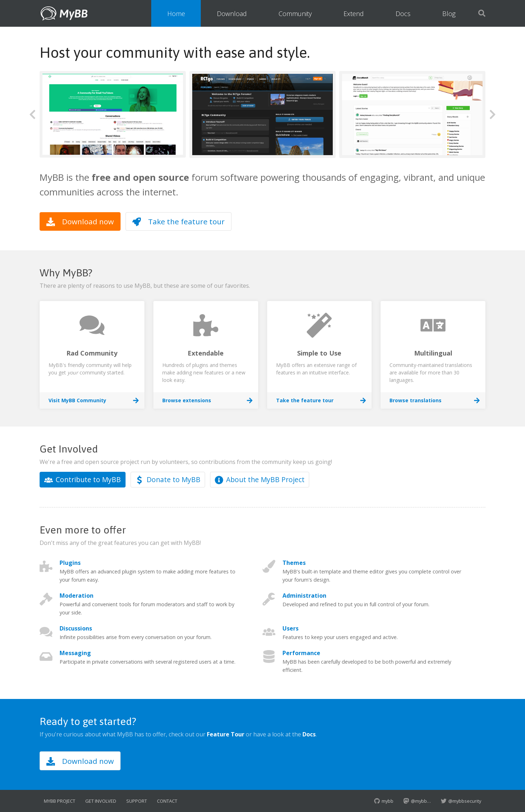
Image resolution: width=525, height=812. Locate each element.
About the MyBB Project (260, 479)
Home (176, 14)
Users (290, 628)
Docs (403, 14)
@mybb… (417, 801)
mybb (384, 801)
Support (137, 801)
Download (232, 14)
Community (295, 14)
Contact (167, 801)
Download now (80, 221)
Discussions (76, 628)
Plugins (70, 563)
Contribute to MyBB (83, 479)
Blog (449, 14)
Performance (301, 653)
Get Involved (101, 801)
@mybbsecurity (461, 801)
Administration (304, 596)
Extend (354, 14)
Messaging (75, 653)
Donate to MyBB (168, 479)
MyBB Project (60, 801)
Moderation (77, 596)
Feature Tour (226, 734)
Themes (294, 563)
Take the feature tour (179, 221)
